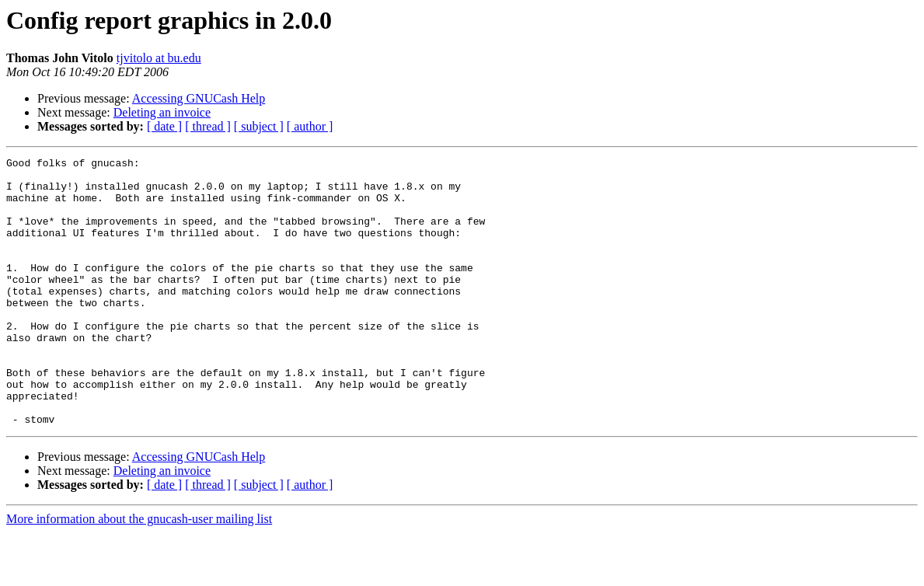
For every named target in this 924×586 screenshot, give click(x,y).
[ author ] (310, 126)
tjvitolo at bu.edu (159, 58)
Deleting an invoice (162, 112)
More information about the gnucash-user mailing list (139, 572)
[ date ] (164, 126)
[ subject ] (259, 126)
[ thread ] (208, 126)
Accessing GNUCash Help (199, 98)
